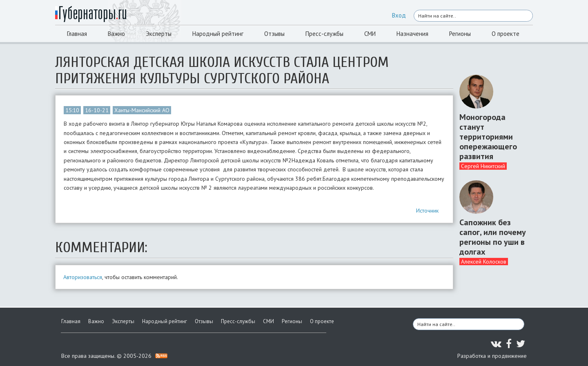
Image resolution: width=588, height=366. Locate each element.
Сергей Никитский (483, 166)
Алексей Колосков (484, 262)
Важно (116, 34)
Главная (77, 34)
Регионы (460, 34)
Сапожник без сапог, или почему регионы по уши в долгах (493, 237)
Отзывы (274, 34)
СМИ (370, 34)
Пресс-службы (324, 34)
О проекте (506, 34)
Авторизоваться (83, 277)
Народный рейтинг (218, 34)
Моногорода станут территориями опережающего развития (488, 137)
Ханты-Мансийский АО (142, 110)
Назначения (412, 34)
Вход (399, 15)
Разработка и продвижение (492, 356)
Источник (427, 211)
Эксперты (159, 34)
